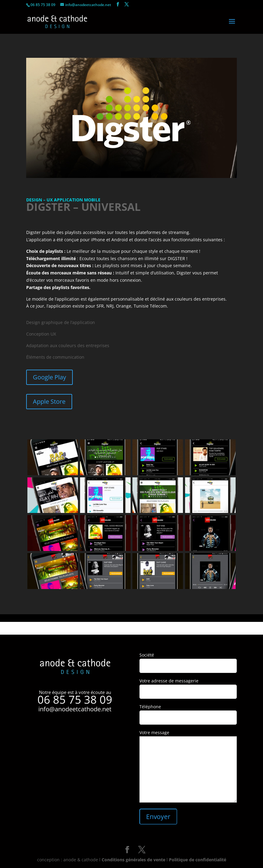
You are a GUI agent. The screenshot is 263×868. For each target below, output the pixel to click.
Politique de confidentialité (198, 860)
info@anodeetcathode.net (75, 709)
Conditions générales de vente (133, 860)
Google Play (49, 377)
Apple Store (49, 401)
